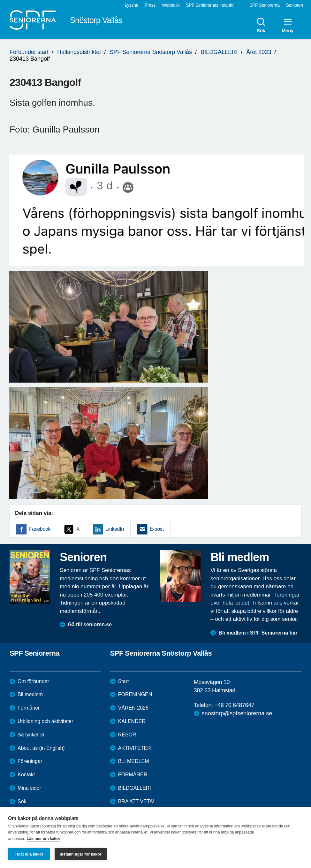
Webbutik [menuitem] (171, 5)
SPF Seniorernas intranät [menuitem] (210, 5)
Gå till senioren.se (90, 624)
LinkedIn (114, 529)
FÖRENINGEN (135, 694)
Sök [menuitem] (261, 25)
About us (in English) (41, 748)
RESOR (127, 735)
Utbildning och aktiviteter (45, 721)
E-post (157, 529)
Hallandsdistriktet (79, 52)
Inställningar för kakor (81, 854)
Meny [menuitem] (288, 25)
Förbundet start (29, 52)
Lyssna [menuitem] (132, 5)
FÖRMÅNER (133, 775)
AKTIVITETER (135, 748)
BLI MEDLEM (134, 761)
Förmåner (29, 708)
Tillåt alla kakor (29, 854)
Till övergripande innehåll (0, 0)
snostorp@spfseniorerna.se (237, 713)
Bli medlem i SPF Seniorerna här (258, 633)
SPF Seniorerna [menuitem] (265, 5)
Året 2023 (259, 52)
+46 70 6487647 (234, 705)
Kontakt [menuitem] (26, 775)
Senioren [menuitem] (295, 5)
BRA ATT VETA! (136, 801)
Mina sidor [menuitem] (29, 788)
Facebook (40, 529)
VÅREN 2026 (133, 708)
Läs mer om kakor (44, 838)
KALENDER (132, 721)
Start (124, 681)
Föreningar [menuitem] (30, 761)
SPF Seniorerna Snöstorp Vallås (151, 52)
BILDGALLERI (219, 52)
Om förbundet (33, 681)
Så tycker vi (31, 735)
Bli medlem (30, 694)
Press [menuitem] (150, 5)
